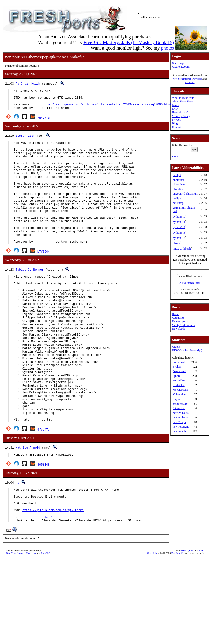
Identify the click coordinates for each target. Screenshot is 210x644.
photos (168, 48)
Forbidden (179, 381)
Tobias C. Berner (30, 296)
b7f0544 (44, 278)
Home (176, 314)
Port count (179, 362)
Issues (176, 105)
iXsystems (197, 79)
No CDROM (180, 390)
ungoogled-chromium (185, 194)
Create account (181, 67)
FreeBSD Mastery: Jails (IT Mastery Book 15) (129, 42)
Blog (175, 123)
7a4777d (44, 122)
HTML (184, 616)
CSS (192, 616)
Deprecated (179, 371)
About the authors (183, 101)
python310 (179, 217)
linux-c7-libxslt (182, 249)
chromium (179, 184)
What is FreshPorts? (184, 98)
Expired (177, 399)
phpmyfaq (179, 180)
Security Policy (181, 116)
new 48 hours (181, 417)
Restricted (179, 385)
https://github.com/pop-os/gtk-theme (53, 574)
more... (176, 156)
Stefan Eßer (25, 140)
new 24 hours (181, 413)
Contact (177, 127)
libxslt (176, 243)
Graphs (176, 347)
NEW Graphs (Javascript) (187, 350)
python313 (179, 233)
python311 (179, 222)
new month (179, 431)
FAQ (175, 109)
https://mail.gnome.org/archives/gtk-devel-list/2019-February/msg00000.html (106, 108)
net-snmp (178, 203)
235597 (47, 582)
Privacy (177, 120)
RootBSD (190, 82)
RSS (201, 616)
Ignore (177, 376)
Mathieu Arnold (28, 505)
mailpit (177, 175)
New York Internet (182, 79)
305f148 (44, 523)
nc (17, 541)
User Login (179, 63)
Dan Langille (178, 619)
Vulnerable (179, 394)
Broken (177, 367)
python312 (179, 227)
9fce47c (44, 487)
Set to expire (180, 404)
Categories (178, 318)
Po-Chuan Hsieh (28, 84)
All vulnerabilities (190, 283)
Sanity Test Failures (184, 325)
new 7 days (179, 422)
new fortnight (181, 427)
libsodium (179, 189)
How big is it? (180, 112)
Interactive (179, 408)
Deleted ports (180, 321)
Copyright (152, 619)
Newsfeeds (178, 329)
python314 (179, 238)
